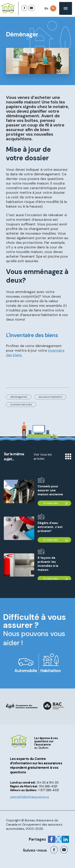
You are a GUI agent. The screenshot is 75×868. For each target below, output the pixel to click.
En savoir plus (51, 503)
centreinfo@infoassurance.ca (29, 797)
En (46, 8)
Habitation (50, 671)
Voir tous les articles (52, 457)
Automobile (26, 671)
